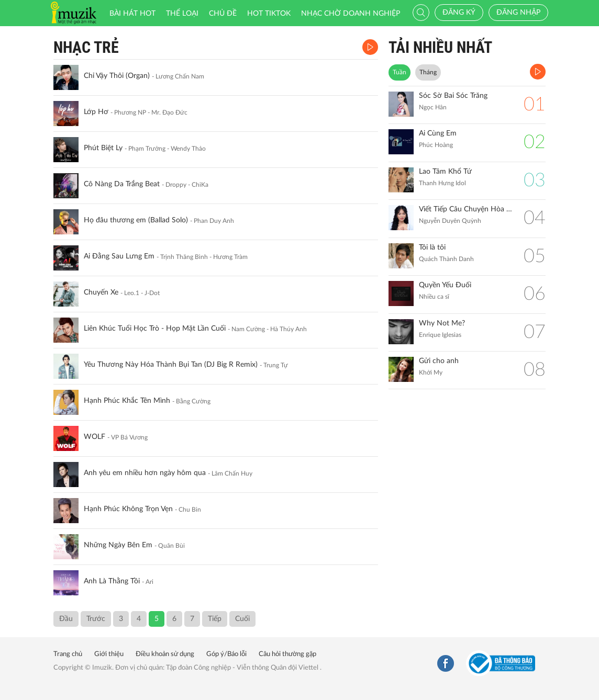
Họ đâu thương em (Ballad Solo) (136, 220)
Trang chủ (68, 654)
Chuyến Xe (101, 292)
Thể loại (182, 14)
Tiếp (215, 619)
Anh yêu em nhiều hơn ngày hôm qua (145, 473)
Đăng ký (459, 13)
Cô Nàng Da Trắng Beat (122, 184)
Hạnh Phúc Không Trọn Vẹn (128, 509)
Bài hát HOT (132, 14)
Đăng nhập (518, 13)
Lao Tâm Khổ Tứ (445, 172)
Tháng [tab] (428, 72)
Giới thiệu (109, 654)
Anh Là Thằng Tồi (112, 581)
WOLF (95, 437)
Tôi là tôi (432, 247)
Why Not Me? (442, 323)
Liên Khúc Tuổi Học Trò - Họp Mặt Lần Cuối (155, 329)
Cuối (242, 619)
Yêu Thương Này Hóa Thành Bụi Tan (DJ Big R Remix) (171, 365)
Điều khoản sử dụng (165, 654)
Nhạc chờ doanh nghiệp (351, 14)
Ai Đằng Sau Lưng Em (119, 256)
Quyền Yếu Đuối (445, 285)
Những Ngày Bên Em (118, 545)
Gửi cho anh (439, 361)
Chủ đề (223, 14)
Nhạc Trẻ (86, 47)
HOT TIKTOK (269, 14)
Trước (96, 619)
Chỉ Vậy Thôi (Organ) (117, 76)
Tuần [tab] (400, 72)
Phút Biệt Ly (103, 148)
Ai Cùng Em (438, 133)
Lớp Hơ (96, 112)
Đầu (66, 619)
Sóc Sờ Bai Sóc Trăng (453, 96)
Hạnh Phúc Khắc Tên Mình (127, 401)
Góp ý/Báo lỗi (226, 654)
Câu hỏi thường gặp (287, 654)
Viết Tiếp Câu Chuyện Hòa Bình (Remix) (466, 209)
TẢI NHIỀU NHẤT (440, 47)
